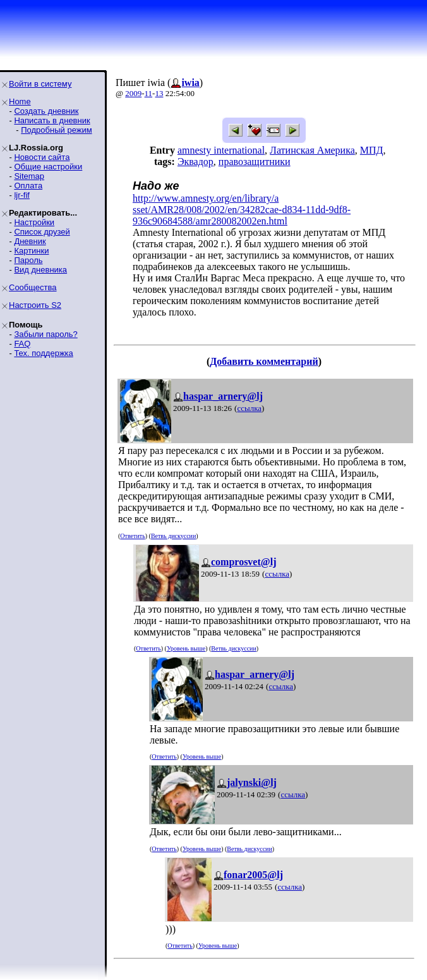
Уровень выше (186, 648)
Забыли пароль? (45, 334)
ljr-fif (22, 195)
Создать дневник (46, 111)
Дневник (30, 241)
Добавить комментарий (264, 361)
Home (20, 101)
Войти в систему (40, 84)
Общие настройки (48, 167)
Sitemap (29, 176)
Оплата (28, 186)
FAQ (22, 344)
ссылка (249, 408)
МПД (372, 150)
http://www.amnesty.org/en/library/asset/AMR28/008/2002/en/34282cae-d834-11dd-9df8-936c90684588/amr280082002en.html (242, 210)
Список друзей (42, 232)
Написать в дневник (52, 120)
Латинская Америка (312, 150)
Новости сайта (42, 157)
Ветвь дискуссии (173, 536)
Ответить (132, 536)
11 (149, 93)
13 (159, 93)
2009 (133, 93)
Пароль (28, 260)
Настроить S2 (35, 305)
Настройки (34, 222)
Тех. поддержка (43, 353)
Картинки (31, 251)
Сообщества (33, 287)
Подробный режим (56, 130)
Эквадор (195, 162)
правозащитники (255, 162)
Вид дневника (40, 270)
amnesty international (221, 150)
